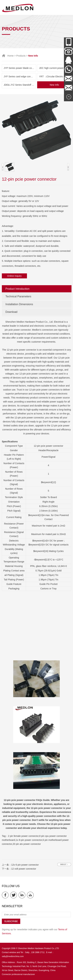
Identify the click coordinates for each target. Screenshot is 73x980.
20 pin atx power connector (27, 844)
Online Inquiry (14, 276)
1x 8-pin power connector (29, 840)
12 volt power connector (24, 869)
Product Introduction (17, 289)
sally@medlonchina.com (13, 956)
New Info (54, 85)
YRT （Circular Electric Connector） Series (55, 76)
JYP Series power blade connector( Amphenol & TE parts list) (20, 68)
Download (11, 312)
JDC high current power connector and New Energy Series (55, 68)
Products (21, 56)
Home (10, 56)
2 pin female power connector (23, 836)
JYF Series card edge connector (20, 76)
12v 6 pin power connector (25, 865)
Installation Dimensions (19, 304)
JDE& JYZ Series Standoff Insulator (20, 85)
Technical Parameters (18, 296)
